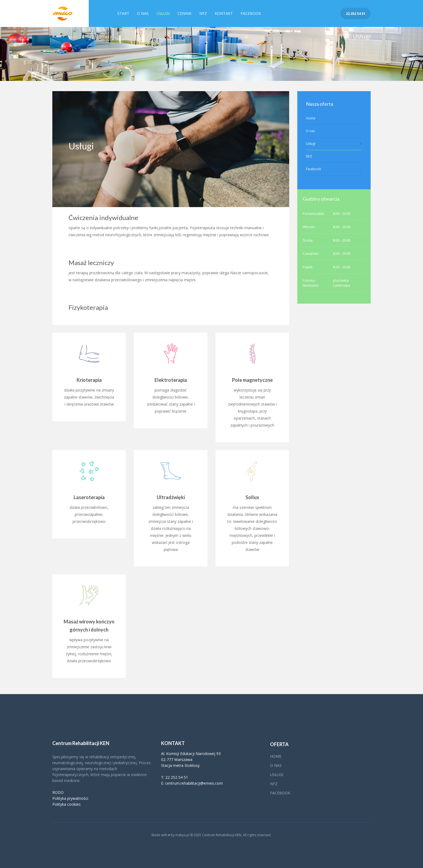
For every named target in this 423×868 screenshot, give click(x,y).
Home (57, 37)
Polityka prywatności (70, 798)
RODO (58, 792)
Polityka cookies (66, 804)
